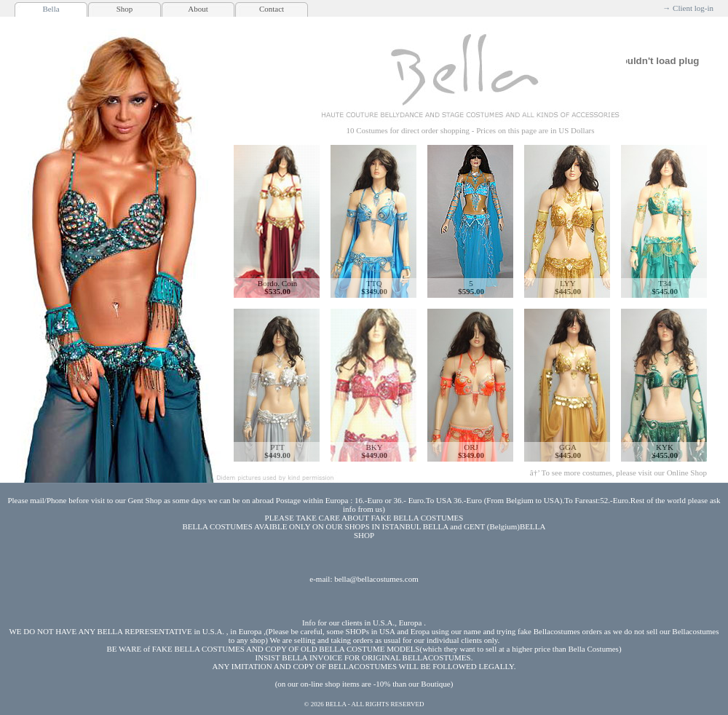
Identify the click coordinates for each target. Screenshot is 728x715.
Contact (272, 9)
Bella (51, 9)
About (198, 9)
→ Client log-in (688, 8)
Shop (125, 9)
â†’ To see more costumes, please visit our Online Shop (618, 473)
